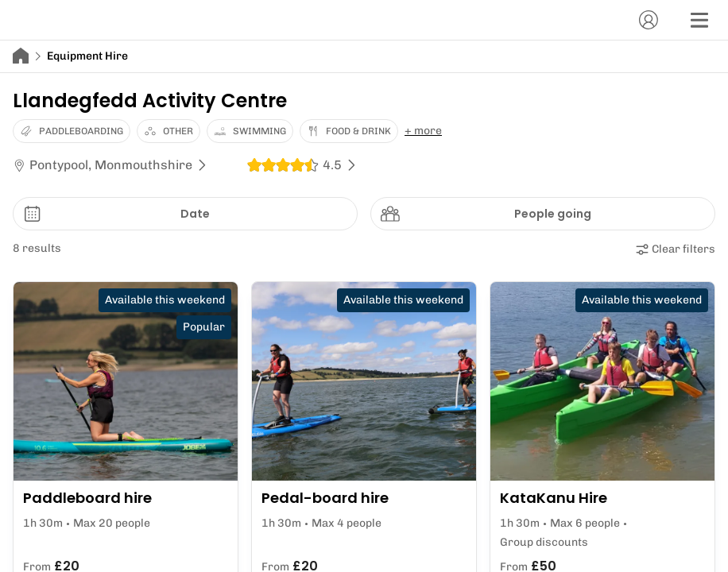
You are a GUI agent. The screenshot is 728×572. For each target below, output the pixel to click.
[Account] (649, 20)
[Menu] (699, 20)
